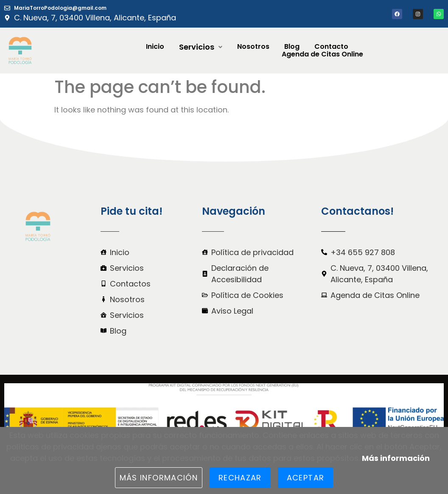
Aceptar (305, 478)
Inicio (155, 47)
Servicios (201, 47)
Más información (396, 458)
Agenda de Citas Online (322, 54)
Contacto (331, 47)
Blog (292, 47)
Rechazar (240, 478)
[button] (201, 47)
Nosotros (253, 47)
